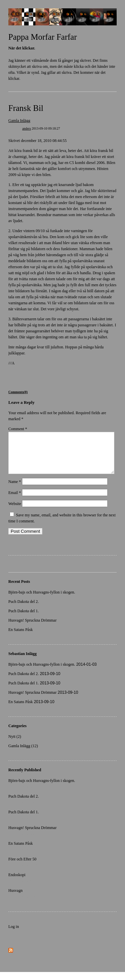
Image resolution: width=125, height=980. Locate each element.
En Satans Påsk (20, 638)
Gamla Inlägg (19, 121)
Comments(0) (18, 392)
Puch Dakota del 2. (23, 610)
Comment (18, 429)
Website (15, 512)
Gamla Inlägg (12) (23, 754)
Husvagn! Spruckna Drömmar (32, 628)
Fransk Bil (26, 108)
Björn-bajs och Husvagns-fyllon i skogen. (42, 600)
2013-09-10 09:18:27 (46, 128)
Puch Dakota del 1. (23, 619)
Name (15, 490)
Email (15, 501)
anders (27, 128)
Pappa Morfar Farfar (42, 37)
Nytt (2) (15, 745)
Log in (14, 935)
